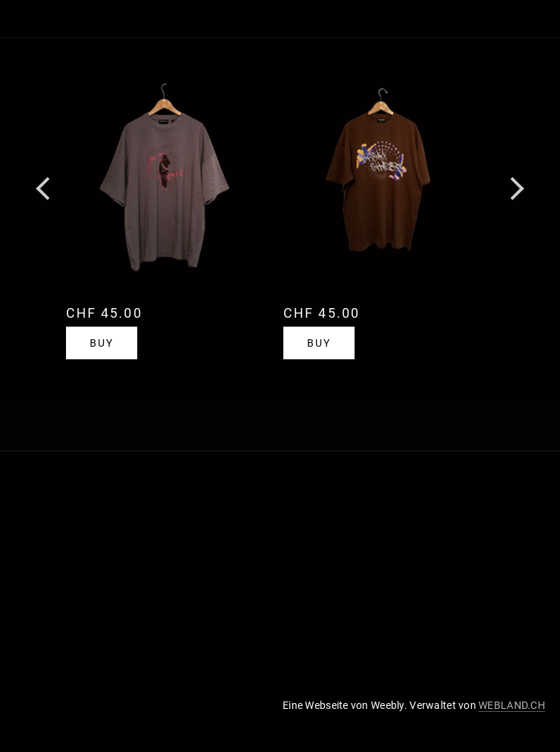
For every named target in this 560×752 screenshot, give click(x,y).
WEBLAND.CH (512, 705)
